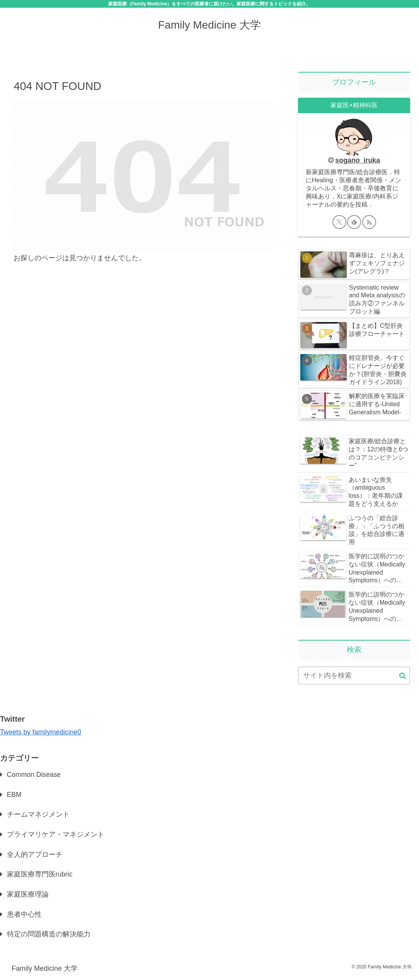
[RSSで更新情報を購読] (369, 222)
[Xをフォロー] (339, 222)
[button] (403, 676)
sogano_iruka (358, 160)
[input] (354, 676)
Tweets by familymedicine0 (42, 732)
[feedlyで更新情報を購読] (354, 222)
